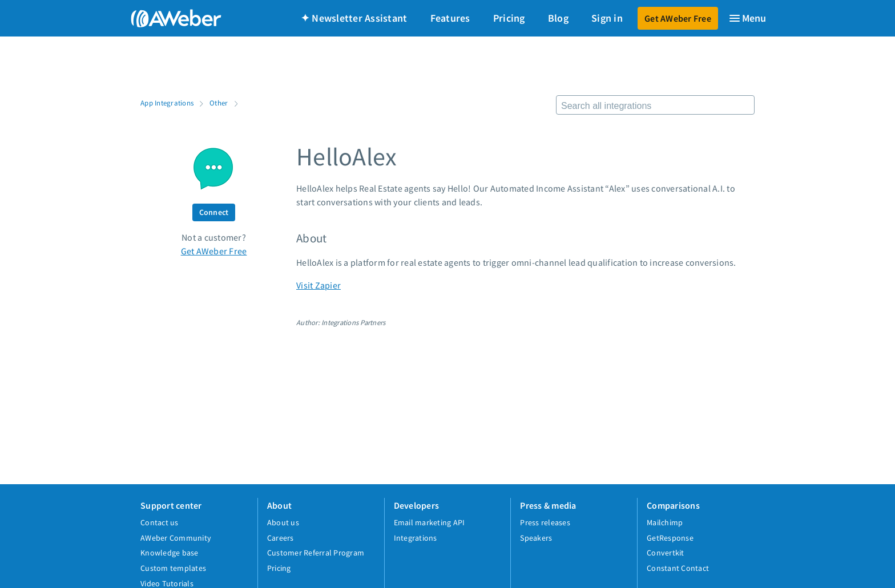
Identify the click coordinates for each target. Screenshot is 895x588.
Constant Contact (678, 568)
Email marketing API (430, 522)
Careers (281, 538)
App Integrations (167, 103)
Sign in (607, 18)
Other (219, 103)
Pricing (509, 18)
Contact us (160, 522)
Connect (214, 212)
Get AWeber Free (678, 18)
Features (450, 18)
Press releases (545, 522)
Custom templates (173, 568)
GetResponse (670, 538)
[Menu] (747, 18)
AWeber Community (176, 538)
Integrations (416, 538)
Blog (558, 18)
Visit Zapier (319, 285)
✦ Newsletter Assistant (354, 18)
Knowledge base (170, 553)
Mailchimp (665, 522)
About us (283, 522)
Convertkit (666, 553)
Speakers (536, 538)
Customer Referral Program (316, 553)
